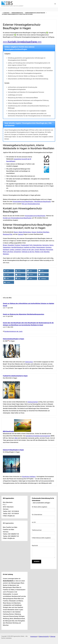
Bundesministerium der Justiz (13, 331)
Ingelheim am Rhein (30, 247)
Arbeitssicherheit (33, 402)
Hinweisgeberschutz (17, 13)
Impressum (34, 636)
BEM (16, 438)
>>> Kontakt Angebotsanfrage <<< (22, 42)
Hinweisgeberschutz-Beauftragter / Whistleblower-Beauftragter (32, 202)
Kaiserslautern (41, 247)
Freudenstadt (25, 245)
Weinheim (6, 254)
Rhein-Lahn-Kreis (8, 252)
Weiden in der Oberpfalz (42, 252)
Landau (12, 250)
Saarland (21, 234)
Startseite (6, 13)
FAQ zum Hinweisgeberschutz (31, 204)
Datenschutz (29, 362)
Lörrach (37, 250)
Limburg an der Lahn (28, 250)
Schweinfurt (17, 252)
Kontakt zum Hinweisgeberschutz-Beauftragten (17, 218)
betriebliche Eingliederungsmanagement (38, 436)
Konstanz (49, 247)
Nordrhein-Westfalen (43, 232)
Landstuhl (18, 250)
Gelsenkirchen (37, 245)
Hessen (34, 232)
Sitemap (53, 636)
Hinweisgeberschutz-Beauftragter (35, 13)
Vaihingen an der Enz (28, 252)
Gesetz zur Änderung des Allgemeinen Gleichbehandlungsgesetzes (24, 314)
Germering (46, 245)
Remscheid (49, 250)
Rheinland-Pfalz (8, 234)
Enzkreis (18, 245)
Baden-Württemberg (25, 232)
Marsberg (43, 250)
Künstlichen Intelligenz (29, 477)
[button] (55, 4)
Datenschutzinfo (44, 636)
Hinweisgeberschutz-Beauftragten (35, 216)
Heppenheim (7, 247)
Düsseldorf (11, 245)
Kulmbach (6, 250)
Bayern (16, 232)
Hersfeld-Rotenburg (17, 247)
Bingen (5, 245)
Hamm (51, 245)
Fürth (31, 245)
